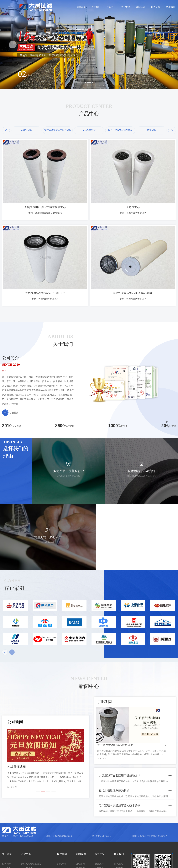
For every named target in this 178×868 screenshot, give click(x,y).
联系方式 (118, 833)
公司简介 (7, 833)
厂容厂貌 (7, 848)
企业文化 (7, 838)
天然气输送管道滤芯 (31, 833)
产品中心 (26, 824)
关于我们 (7, 824)
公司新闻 (80, 833)
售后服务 (99, 838)
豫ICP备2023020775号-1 (127, 864)
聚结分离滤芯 (28, 848)
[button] (13, 45)
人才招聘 (80, 843)
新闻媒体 (81, 824)
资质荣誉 (7, 843)
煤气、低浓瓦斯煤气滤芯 (33, 852)
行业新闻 (80, 838)
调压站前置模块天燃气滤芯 (34, 843)
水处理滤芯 (27, 838)
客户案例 (62, 824)
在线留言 (118, 838)
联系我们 (119, 824)
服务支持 (100, 824)
